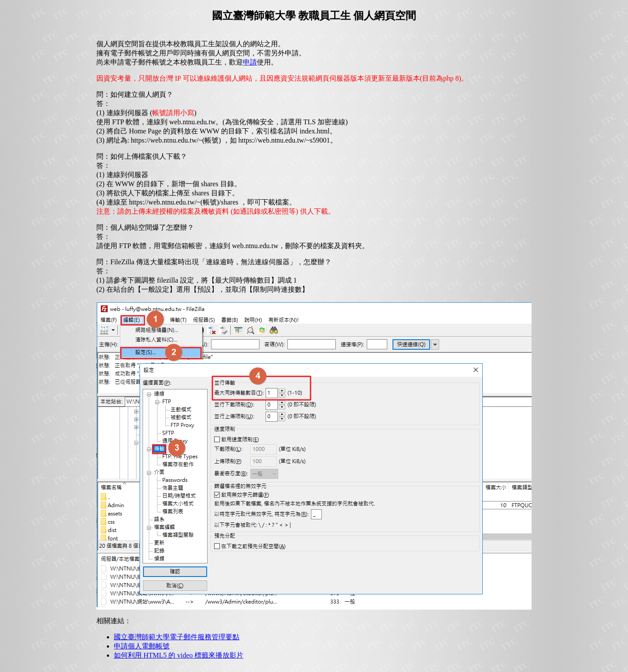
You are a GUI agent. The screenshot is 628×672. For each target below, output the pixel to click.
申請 (250, 62)
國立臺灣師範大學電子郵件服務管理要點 (177, 637)
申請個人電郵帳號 (142, 646)
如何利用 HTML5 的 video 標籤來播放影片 (179, 655)
